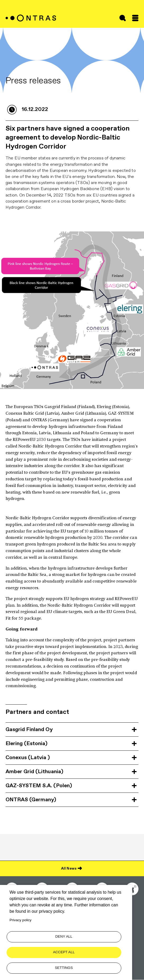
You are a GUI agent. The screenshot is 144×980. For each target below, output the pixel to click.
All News (69, 868)
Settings (64, 968)
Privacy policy (20, 920)
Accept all (64, 952)
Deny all (64, 936)
